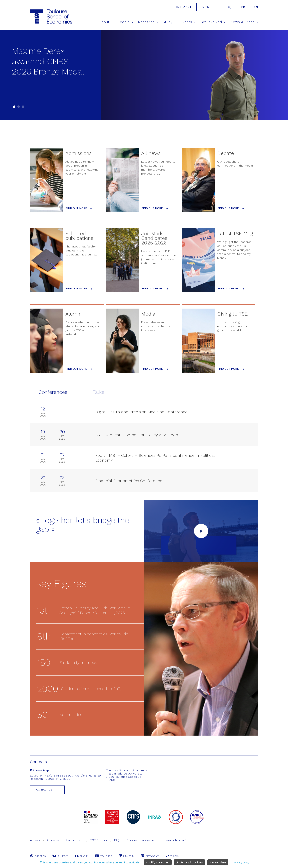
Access (35, 840)
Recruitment (74, 840)
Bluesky (60, 856)
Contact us (44, 790)
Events (188, 22)
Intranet (184, 7)
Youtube (103, 856)
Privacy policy (242, 863)
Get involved (213, 22)
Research (148, 22)
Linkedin (126, 856)
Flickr (81, 856)
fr (243, 7)
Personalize (218, 862)
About (106, 22)
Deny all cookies (189, 862)
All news (53, 840)
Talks (98, 392)
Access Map (39, 770)
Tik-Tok (173, 856)
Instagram (150, 856)
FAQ (117, 840)
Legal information (177, 840)
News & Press (244, 22)
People (125, 22)
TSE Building (99, 840)
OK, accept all (158, 862)
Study (169, 22)
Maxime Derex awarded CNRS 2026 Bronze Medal (48, 61)
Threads (38, 856)
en (256, 7)
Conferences (53, 392)
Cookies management (142, 840)
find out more (79, 208)
